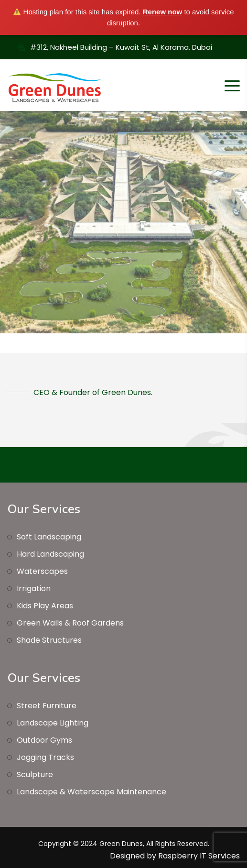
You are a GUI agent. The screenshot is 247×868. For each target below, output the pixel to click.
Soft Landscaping (49, 537)
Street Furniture (47, 706)
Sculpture (35, 775)
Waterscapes (42, 571)
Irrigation (34, 588)
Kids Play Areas (45, 606)
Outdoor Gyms (44, 740)
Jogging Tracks (45, 757)
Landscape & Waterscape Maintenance (91, 792)
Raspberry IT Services (199, 856)
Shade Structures (49, 640)
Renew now (163, 12)
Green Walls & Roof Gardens (70, 623)
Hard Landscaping (50, 554)
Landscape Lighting (53, 723)
